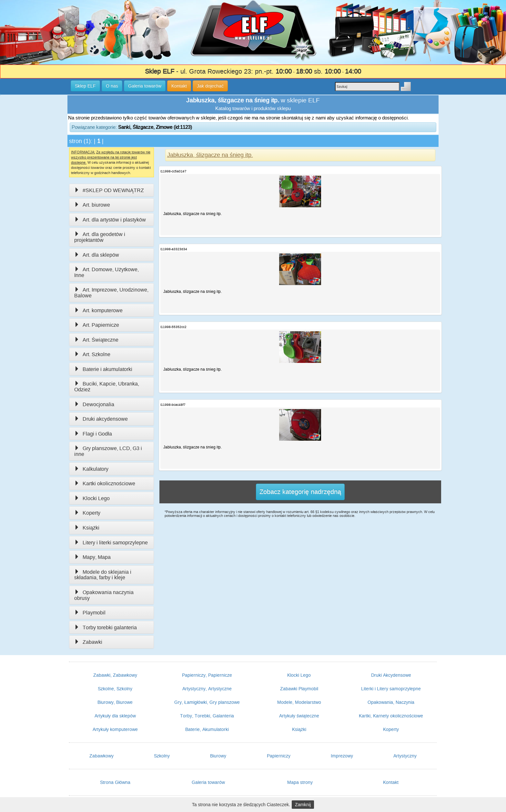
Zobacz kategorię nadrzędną (300, 492)
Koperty (87, 513)
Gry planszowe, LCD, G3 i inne (108, 451)
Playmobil (90, 613)
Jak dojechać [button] (210, 86)
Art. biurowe (92, 205)
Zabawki (88, 642)
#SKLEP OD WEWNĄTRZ (109, 190)
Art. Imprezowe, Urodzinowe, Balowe (111, 293)
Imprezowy (342, 756)
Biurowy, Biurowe (115, 702)
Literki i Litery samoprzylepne (391, 689)
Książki (87, 528)
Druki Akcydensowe (391, 675)
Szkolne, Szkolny (115, 689)
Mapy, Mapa (92, 557)
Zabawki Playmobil (299, 689)
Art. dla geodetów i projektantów (100, 237)
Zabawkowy (101, 756)
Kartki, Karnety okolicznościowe (391, 716)
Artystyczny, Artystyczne (207, 689)
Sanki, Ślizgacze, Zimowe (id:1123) (155, 127)
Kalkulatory (91, 469)
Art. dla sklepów (97, 255)
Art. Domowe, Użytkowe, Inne (106, 272)
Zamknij (303, 805)
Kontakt (391, 782)
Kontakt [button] (179, 86)
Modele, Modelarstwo (299, 702)
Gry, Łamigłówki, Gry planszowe (207, 702)
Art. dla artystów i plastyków (110, 220)
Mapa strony (300, 782)
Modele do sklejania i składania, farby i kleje (103, 575)
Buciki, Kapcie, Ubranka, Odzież (107, 387)
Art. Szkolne (92, 354)
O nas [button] (112, 86)
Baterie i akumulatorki (103, 369)
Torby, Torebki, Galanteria (207, 716)
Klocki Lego (92, 498)
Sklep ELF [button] (85, 86)
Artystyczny (405, 756)
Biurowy (218, 756)
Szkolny (162, 756)
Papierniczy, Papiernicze (207, 675)
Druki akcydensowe (101, 419)
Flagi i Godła (93, 434)
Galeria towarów (208, 782)
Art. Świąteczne (96, 340)
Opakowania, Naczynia (391, 702)
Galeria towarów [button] (145, 86)
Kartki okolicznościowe (105, 483)
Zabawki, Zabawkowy (115, 675)
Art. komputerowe (98, 310)
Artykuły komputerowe (115, 729)
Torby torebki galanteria (106, 627)
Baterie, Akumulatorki (207, 729)
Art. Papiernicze (97, 325)
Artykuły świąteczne (299, 716)
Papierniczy (279, 756)
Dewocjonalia (94, 404)
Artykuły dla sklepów (115, 716)
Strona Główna (115, 782)
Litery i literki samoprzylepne (111, 543)
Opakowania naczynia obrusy (104, 595)
